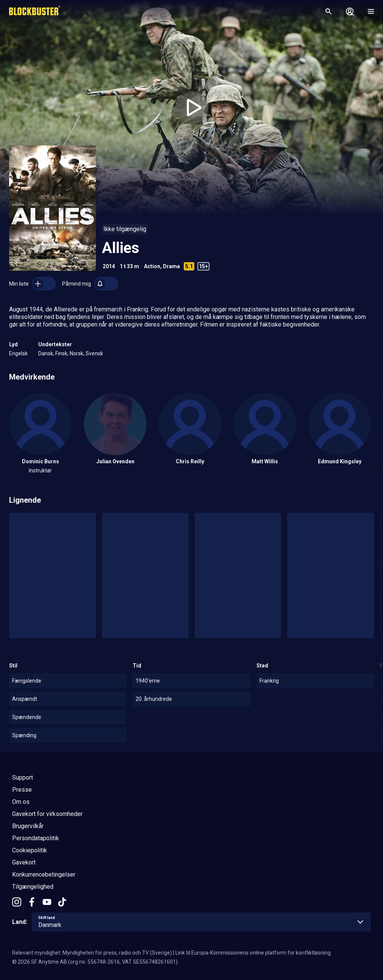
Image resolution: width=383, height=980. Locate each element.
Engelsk (18, 353)
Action (152, 266)
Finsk (61, 353)
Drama (171, 266)
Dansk (46, 353)
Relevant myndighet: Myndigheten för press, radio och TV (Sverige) (92, 953)
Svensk (94, 353)
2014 (109, 266)
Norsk (77, 353)
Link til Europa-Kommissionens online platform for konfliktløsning (253, 953)
